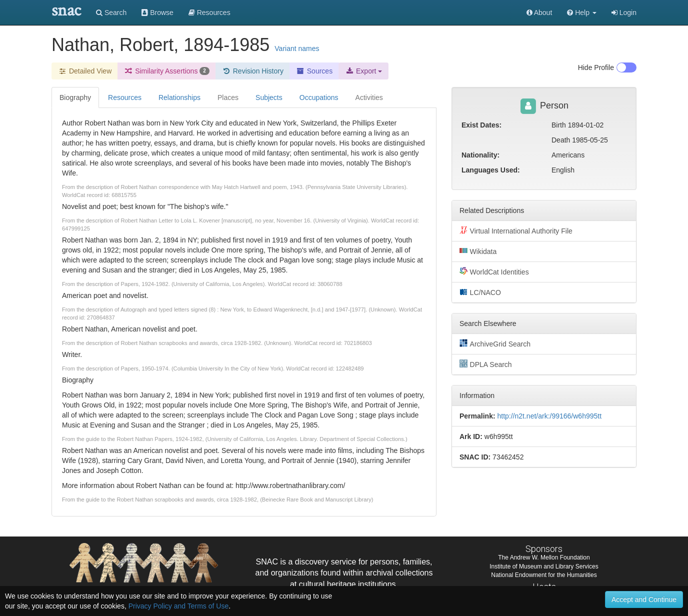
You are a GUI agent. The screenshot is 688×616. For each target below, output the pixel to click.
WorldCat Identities (494, 271)
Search (111, 12)
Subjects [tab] (269, 97)
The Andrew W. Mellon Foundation (544, 557)
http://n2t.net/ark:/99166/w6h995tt (549, 416)
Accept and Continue (644, 599)
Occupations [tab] (319, 97)
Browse (157, 12)
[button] (582, 12)
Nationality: (480, 155)
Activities (369, 97)
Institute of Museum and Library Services (544, 566)
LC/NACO (480, 292)
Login (624, 12)
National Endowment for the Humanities (544, 575)
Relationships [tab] (179, 97)
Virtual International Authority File (516, 230)
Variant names (297, 48)
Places (228, 97)
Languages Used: (491, 170)
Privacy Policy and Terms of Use (178, 606)
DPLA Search (486, 364)
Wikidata (478, 251)
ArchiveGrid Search (495, 343)
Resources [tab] (125, 97)
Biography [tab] (75, 97)
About (539, 12)
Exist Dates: (481, 125)
